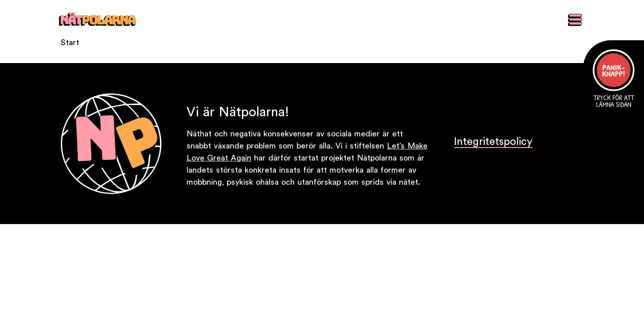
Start (70, 42)
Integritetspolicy (493, 142)
